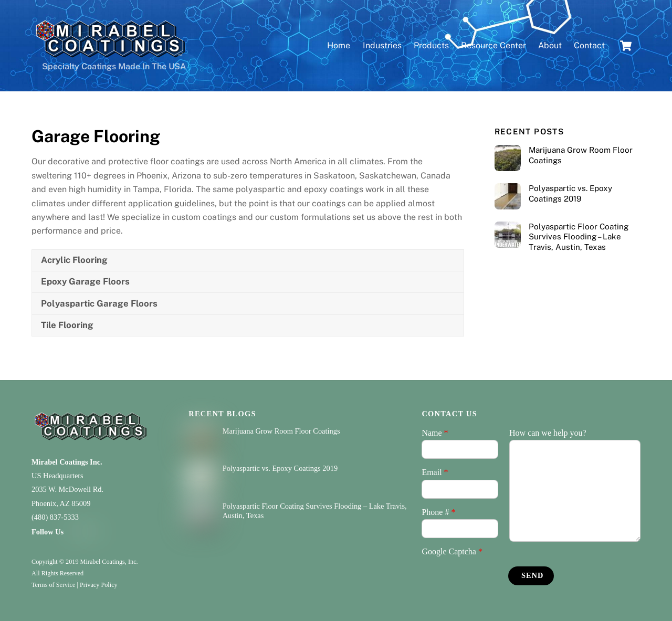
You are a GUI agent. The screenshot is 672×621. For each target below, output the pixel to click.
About (550, 45)
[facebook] (76, 531)
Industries (382, 45)
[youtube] (92, 531)
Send (532, 575)
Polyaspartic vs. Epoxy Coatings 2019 (570, 193)
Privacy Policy (99, 585)
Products (431, 45)
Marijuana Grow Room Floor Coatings (581, 155)
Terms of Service (53, 585)
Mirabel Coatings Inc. (67, 462)
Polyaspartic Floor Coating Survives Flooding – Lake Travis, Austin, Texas (579, 237)
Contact (589, 45)
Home (339, 45)
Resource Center (493, 45)
